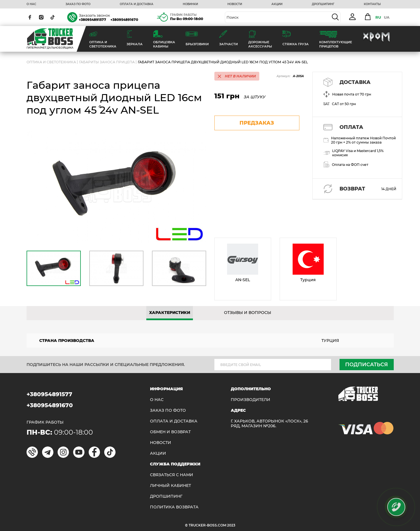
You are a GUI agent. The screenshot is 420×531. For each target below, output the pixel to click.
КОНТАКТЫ (372, 4)
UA (387, 17)
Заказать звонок (94, 15)
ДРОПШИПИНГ (323, 4)
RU (378, 17)
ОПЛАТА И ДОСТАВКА (137, 4)
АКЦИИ (277, 4)
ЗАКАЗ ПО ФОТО (78, 4)
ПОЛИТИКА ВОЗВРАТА (174, 507)
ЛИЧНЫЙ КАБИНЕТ (170, 486)
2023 (231, 525)
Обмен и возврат (170, 432)
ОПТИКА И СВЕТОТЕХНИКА (51, 62)
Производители (251, 400)
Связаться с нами (172, 475)
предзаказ (257, 123)
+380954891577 (93, 20)
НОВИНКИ (190, 4)
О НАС (31, 4)
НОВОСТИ (235, 4)
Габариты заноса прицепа (107, 62)
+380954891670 (124, 20)
